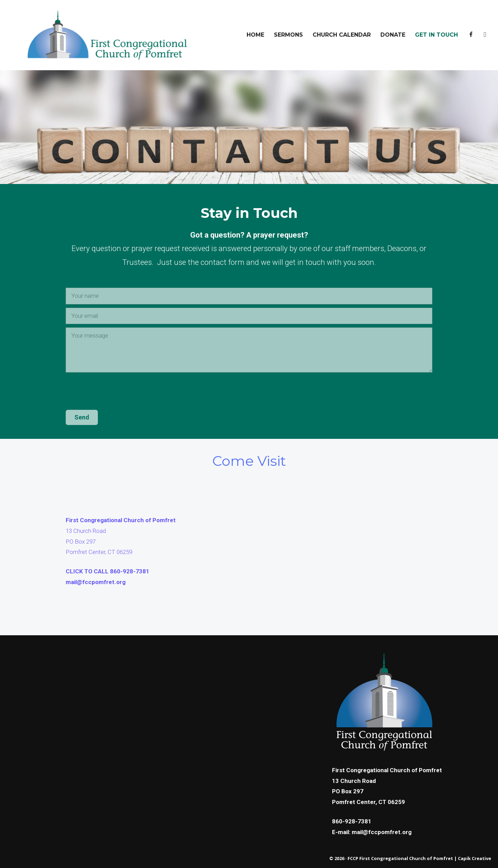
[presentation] (118, 393)
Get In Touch (436, 35)
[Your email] (249, 316)
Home (255, 35)
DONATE (393, 35)
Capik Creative (474, 858)
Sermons (288, 35)
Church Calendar (342, 35)
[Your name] (249, 296)
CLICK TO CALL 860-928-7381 (108, 571)
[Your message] (249, 350)
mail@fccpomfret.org (96, 582)
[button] (82, 417)
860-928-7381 (352, 821)
